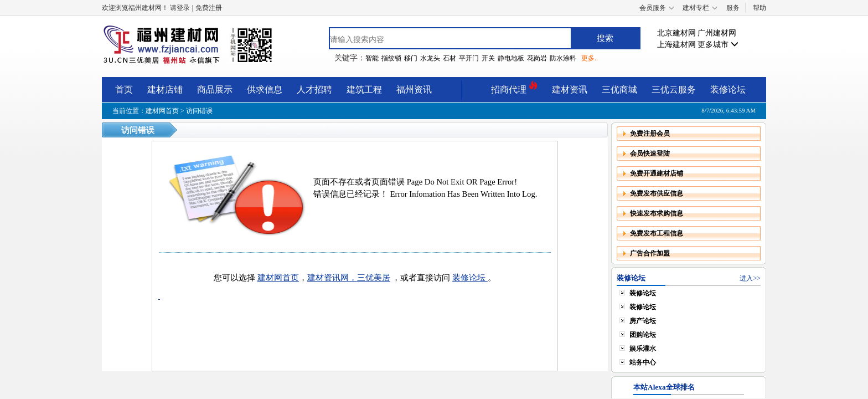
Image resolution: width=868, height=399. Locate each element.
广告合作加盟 (650, 253)
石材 (449, 58)
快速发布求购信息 (657, 213)
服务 (733, 8)
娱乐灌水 (643, 349)
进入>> (750, 278)
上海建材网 (676, 45)
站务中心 (643, 362)
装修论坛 (728, 89)
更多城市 (718, 45)
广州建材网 (717, 33)
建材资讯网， (332, 278)
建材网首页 (162, 111)
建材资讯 (570, 89)
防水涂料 (563, 58)
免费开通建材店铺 (657, 173)
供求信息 (265, 89)
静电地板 (511, 58)
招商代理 (514, 88)
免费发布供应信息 (657, 193)
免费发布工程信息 (657, 233)
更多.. (590, 58)
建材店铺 (165, 89)
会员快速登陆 (650, 154)
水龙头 (430, 58)
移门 (411, 58)
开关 (488, 58)
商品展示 (215, 89)
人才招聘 (314, 89)
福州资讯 (414, 89)
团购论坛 (643, 335)
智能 (372, 58)
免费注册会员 (650, 134)
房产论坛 (643, 321)
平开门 (469, 58)
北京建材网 (676, 33)
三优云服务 (674, 89)
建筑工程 (364, 89)
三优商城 (619, 89)
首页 (124, 89)
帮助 (759, 8)
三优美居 (374, 278)
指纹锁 (391, 58)
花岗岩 (537, 58)
